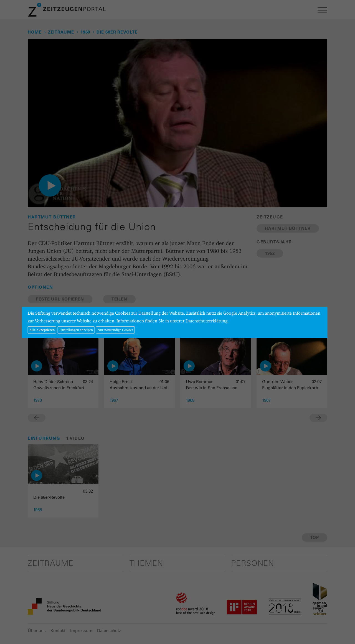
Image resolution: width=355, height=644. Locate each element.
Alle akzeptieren (42, 330)
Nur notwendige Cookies (115, 330)
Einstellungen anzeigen (76, 330)
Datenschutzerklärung (206, 321)
